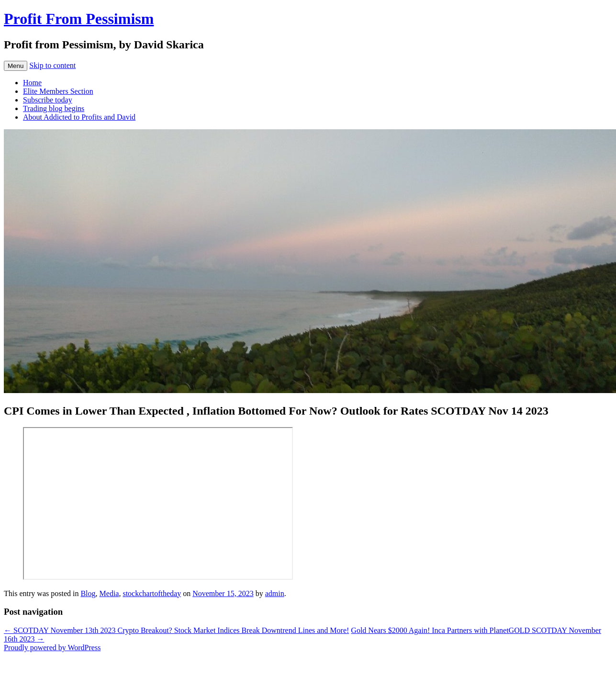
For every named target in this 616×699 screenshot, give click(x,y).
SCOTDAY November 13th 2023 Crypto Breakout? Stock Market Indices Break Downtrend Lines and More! (176, 630)
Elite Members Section (58, 91)
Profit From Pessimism (79, 19)
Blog (88, 593)
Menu (16, 66)
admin (275, 593)
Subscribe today (48, 100)
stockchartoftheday (152, 593)
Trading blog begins (54, 108)
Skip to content (52, 65)
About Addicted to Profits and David (79, 117)
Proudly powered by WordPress (52, 648)
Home (32, 83)
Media (109, 593)
